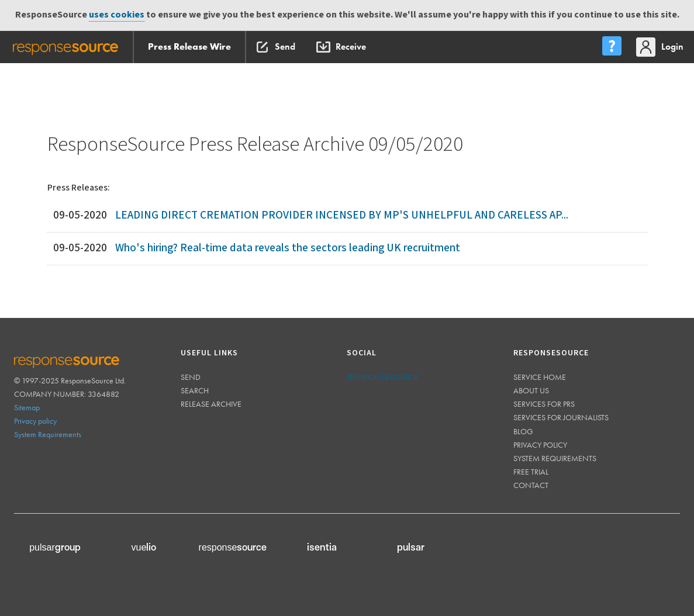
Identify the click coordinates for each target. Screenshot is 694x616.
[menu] (612, 47)
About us (531, 390)
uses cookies (117, 15)
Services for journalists (561, 417)
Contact (531, 485)
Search (195, 390)
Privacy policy (35, 421)
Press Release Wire (189, 46)
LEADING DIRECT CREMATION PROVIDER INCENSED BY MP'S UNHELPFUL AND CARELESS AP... (342, 215)
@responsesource (383, 377)
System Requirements (48, 434)
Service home (540, 377)
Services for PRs (544, 404)
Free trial (531, 472)
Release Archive (211, 404)
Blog (523, 431)
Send (191, 377)
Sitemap (27, 407)
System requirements (555, 458)
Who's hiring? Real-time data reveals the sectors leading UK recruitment (288, 248)
